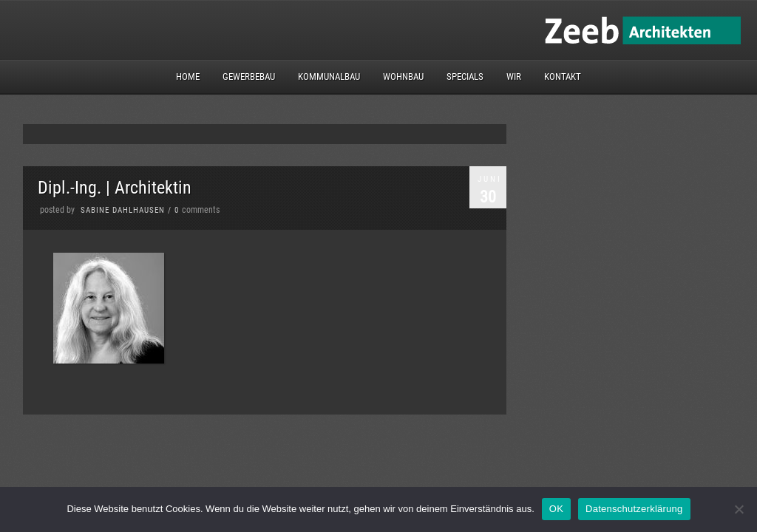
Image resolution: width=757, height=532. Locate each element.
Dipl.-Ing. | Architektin (115, 188)
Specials (465, 76)
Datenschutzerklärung (634, 509)
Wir (514, 76)
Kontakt (563, 76)
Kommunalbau (329, 76)
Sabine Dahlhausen (123, 210)
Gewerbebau (249, 76)
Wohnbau (403, 76)
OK (556, 509)
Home (188, 76)
